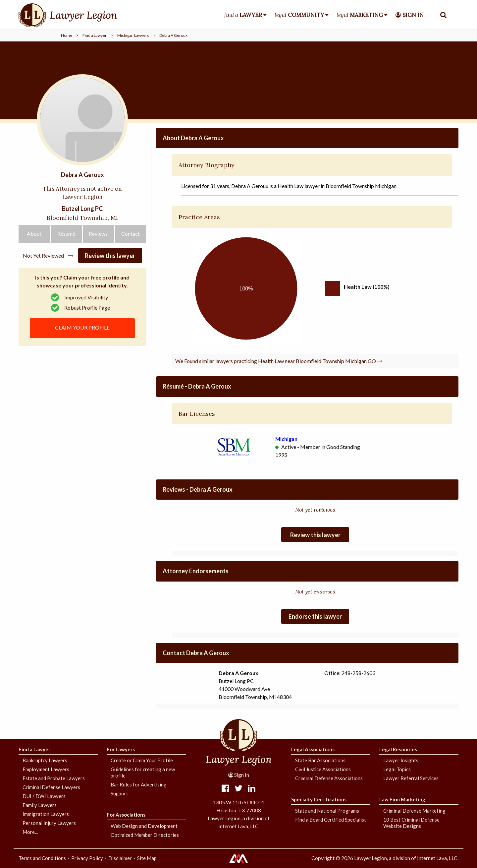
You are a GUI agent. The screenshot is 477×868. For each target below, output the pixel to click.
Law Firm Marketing (402, 799)
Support (119, 793)
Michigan (286, 439)
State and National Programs (327, 811)
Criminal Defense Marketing (414, 811)
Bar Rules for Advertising (139, 784)
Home (67, 35)
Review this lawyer (110, 256)
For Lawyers (121, 749)
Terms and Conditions (42, 858)
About (34, 234)
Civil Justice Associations (323, 769)
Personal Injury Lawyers (49, 823)
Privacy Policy (87, 858)
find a (243, 15)
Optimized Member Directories (145, 835)
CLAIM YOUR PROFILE (82, 327)
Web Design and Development (144, 826)
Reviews (98, 234)
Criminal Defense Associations (329, 778)
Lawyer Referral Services (411, 778)
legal (299, 15)
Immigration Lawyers (46, 814)
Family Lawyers (40, 805)
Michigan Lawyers (133, 35)
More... (30, 832)
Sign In (239, 775)
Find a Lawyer (95, 35)
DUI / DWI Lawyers (44, 796)
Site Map (147, 858)
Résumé (66, 234)
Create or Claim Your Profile (142, 760)
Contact (131, 234)
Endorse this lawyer (315, 616)
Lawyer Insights (401, 760)
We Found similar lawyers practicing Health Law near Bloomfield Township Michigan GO (279, 361)
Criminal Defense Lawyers (51, 787)
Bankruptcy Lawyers (45, 760)
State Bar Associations (320, 760)
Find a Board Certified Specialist (331, 820)
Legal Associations (313, 749)
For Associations (126, 815)
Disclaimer (120, 858)
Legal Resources (398, 749)
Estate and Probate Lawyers (54, 778)
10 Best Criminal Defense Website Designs (411, 823)
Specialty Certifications (319, 799)
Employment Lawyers (46, 769)
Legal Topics (397, 769)
